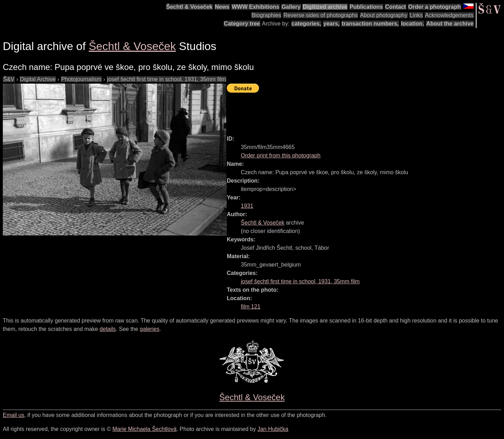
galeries (149, 329)
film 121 (251, 307)
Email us (13, 415)
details (108, 329)
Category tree (242, 24)
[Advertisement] (354, 111)
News (222, 7)
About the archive (450, 24)
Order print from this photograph (281, 155)
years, (331, 24)
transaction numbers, (370, 24)
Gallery (291, 7)
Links (416, 15)
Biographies (267, 15)
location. (413, 24)
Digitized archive (325, 7)
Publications (366, 7)
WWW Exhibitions (255, 7)
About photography (384, 15)
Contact (395, 7)
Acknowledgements (449, 15)
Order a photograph (434, 7)
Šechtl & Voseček (189, 7)
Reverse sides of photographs (321, 15)
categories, (306, 24)
